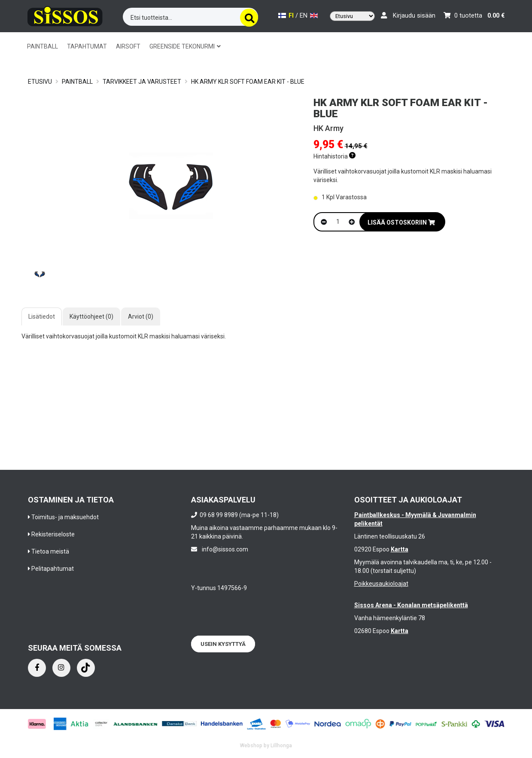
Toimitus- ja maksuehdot (65, 517)
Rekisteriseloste (53, 534)
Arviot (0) (141, 317)
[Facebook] (37, 668)
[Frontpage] (65, 15)
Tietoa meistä (50, 551)
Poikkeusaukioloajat (381, 584)
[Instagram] (61, 668)
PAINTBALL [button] (43, 46)
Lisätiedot (42, 317)
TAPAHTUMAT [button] (87, 46)
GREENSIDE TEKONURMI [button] (185, 46)
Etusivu (40, 82)
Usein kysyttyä (223, 644)
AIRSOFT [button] (128, 46)
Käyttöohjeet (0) (91, 317)
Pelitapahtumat (53, 569)
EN (309, 16)
